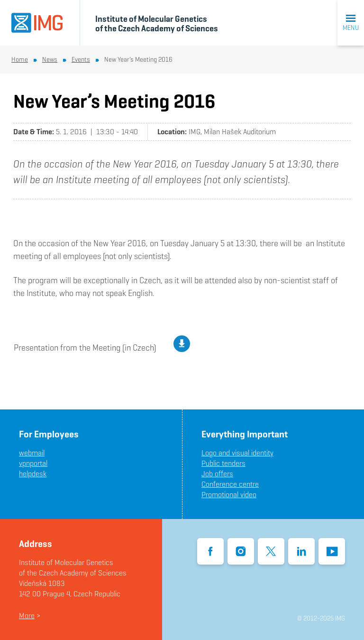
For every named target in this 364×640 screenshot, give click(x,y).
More (27, 616)
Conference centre (230, 484)
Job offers (217, 474)
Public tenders (223, 463)
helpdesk (33, 474)
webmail (32, 453)
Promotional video (229, 495)
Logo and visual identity (237, 453)
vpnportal (33, 463)
